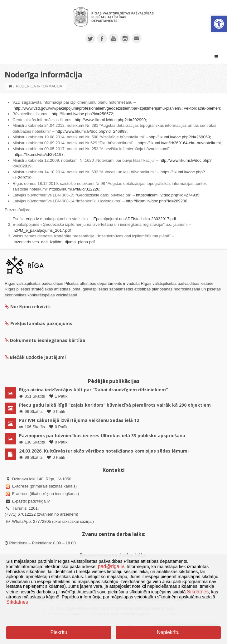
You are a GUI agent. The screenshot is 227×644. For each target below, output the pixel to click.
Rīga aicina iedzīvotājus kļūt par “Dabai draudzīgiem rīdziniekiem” (93, 390)
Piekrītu (59, 632)
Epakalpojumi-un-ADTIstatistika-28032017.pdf (135, 219)
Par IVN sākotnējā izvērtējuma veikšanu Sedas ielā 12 (79, 420)
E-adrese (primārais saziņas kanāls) (44, 486)
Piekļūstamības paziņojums (39, 323)
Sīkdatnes (198, 592)
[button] (219, 24)
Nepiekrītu (168, 632)
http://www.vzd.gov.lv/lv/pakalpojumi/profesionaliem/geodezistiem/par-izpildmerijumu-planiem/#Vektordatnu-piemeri (117, 108)
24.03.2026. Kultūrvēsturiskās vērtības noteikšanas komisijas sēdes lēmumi (104, 451)
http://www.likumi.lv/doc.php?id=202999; (111, 120)
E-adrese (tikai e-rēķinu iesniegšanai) (45, 494)
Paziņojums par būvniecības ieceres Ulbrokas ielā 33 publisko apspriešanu (102, 436)
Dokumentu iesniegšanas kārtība (48, 340)
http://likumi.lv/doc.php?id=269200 (156, 201)
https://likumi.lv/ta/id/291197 (39, 154)
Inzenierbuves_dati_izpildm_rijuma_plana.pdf (54, 242)
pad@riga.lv (39, 501)
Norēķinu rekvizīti (28, 307)
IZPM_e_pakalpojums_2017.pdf (42, 230)
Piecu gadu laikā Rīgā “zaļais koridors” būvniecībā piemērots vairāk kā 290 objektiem (115, 405)
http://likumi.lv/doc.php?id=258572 (82, 114)
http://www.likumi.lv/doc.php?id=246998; (92, 131)
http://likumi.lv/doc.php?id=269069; (180, 137)
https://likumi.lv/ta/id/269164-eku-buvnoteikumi (179, 143)
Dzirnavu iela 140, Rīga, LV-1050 (42, 479)
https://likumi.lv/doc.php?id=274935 (168, 195)
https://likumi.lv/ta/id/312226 (74, 189)
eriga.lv (32, 219)
